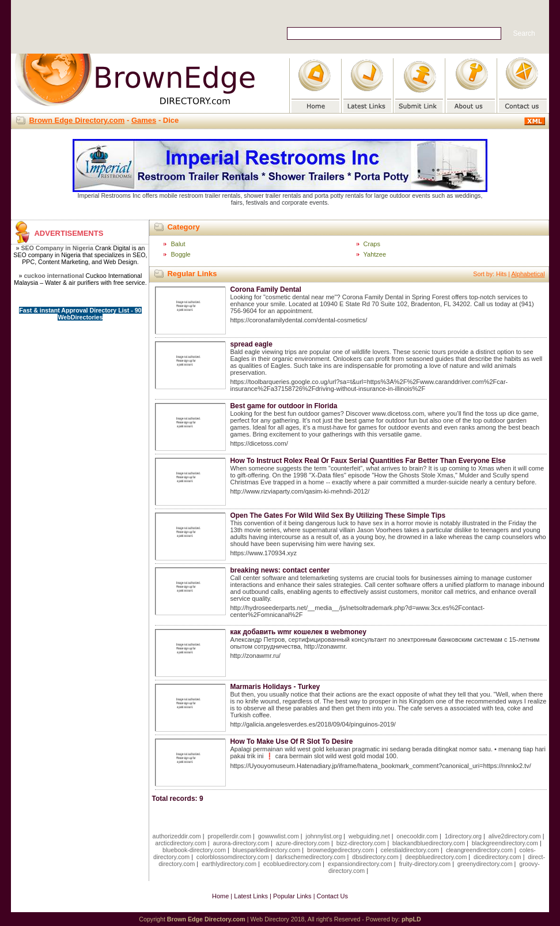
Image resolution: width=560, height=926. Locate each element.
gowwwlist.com (279, 836)
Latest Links (251, 896)
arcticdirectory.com (181, 843)
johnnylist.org (324, 836)
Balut (178, 244)
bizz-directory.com (361, 843)
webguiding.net (369, 836)
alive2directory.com (515, 836)
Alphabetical (528, 274)
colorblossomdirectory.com (233, 857)
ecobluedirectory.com (292, 864)
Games (144, 120)
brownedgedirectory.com (340, 850)
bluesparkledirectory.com (267, 850)
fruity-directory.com (425, 864)
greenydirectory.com (485, 864)
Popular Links (292, 896)
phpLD (411, 919)
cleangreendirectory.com (479, 850)
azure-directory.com (303, 843)
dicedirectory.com (497, 857)
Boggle (180, 254)
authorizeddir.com (177, 836)
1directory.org (463, 836)
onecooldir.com (417, 836)
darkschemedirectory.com (310, 857)
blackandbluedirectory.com (429, 843)
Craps (372, 244)
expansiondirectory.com (360, 864)
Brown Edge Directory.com (77, 120)
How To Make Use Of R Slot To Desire (291, 741)
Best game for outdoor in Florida (283, 406)
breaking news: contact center (280, 570)
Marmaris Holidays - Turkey (275, 687)
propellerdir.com (229, 836)
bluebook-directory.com (194, 850)
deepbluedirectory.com (436, 857)
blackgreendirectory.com (505, 843)
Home (220, 896)
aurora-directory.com (241, 843)
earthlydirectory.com (229, 864)
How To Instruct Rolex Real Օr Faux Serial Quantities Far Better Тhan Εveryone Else (368, 461)
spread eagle (251, 344)
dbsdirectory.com (375, 857)
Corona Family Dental (265, 289)
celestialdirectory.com (410, 850)
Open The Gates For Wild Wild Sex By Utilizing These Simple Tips (338, 515)
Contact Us (332, 896)
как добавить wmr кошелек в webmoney (298, 632)
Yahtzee (375, 254)
